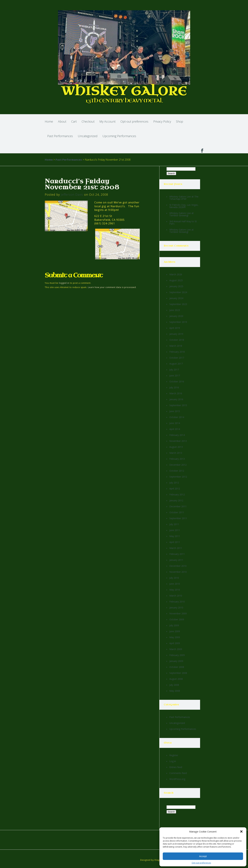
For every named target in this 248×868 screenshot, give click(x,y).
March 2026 (176, 274)
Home (49, 121)
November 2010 (178, 572)
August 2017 (176, 364)
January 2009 (176, 661)
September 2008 (178, 673)
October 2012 (177, 471)
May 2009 (175, 637)
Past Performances (60, 136)
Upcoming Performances (119, 136)
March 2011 (176, 548)
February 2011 (177, 554)
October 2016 (177, 381)
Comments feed (178, 773)
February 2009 (177, 655)
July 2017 (174, 370)
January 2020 (176, 316)
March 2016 (176, 393)
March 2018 (176, 346)
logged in (64, 283)
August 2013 (176, 447)
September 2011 (178, 518)
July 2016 (174, 387)
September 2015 (178, 405)
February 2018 (177, 352)
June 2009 (175, 631)
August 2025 (176, 280)
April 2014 (175, 429)
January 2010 (176, 608)
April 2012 (175, 489)
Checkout (88, 121)
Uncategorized (88, 136)
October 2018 (177, 340)
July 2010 (174, 578)
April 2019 (175, 328)
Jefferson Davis (72, 194)
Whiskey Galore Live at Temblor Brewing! (181, 214)
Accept (203, 856)
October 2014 (177, 417)
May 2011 (175, 536)
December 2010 (178, 566)
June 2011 (175, 530)
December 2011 (178, 506)
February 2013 (177, 459)
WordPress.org (177, 779)
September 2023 (178, 304)
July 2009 (174, 625)
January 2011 (176, 560)
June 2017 (175, 376)
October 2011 (177, 512)
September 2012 (178, 477)
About (62, 121)
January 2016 (176, 399)
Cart (74, 121)
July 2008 (174, 685)
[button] (241, 831)
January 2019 (176, 334)
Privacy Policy (162, 121)
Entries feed (176, 767)
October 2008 (177, 667)
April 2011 (175, 542)
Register (174, 755)
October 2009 (177, 619)
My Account (107, 121)
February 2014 (177, 435)
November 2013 (178, 441)
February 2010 (177, 602)
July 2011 (174, 524)
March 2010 (176, 596)
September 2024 (178, 292)
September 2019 (178, 322)
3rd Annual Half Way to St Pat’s (183, 222)
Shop (180, 121)
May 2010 (175, 590)
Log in (173, 761)
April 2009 (175, 643)
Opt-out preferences (201, 863)
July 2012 (174, 483)
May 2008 (175, 691)
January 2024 (176, 298)
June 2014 (175, 423)
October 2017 (177, 358)
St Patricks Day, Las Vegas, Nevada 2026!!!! (184, 206)
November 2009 (178, 613)
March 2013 (176, 453)
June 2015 (175, 411)
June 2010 (175, 584)
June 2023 (175, 310)
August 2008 (176, 679)
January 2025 (176, 286)
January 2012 (176, 500)
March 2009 (176, 649)
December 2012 (178, 465)
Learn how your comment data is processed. (112, 287)
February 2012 (177, 494)
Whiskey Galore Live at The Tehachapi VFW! (184, 198)
